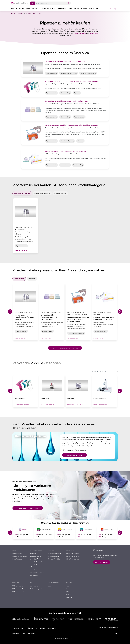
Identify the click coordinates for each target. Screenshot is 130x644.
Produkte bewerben (54, 556)
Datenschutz (32, 634)
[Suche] (69, 3)
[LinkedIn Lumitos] (116, 634)
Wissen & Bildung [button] (80, 9)
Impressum (16, 634)
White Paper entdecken (73, 553)
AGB (24, 634)
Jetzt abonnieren (102, 562)
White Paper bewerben (73, 556)
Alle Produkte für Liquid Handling (65, 348)
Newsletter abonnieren (20, 556)
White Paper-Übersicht (73, 559)
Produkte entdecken (54, 553)
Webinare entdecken (19, 586)
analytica (34, 559)
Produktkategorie (80, 33)
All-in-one (69, 597)
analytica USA (35, 576)
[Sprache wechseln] (115, 9)
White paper (70, 592)
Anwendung (94, 33)
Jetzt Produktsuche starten (28, 508)
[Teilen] (110, 9)
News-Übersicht (17, 559)
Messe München (36, 556)
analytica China (36, 562)
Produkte (69, 589)
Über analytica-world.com (48, 628)
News (68, 586)
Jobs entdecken (35, 586)
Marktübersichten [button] (48, 9)
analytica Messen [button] (18, 9)
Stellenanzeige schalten (38, 589)
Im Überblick (34, 553)
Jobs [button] (70, 9)
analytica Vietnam (37, 570)
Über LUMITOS (33, 628)
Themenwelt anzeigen (74, 455)
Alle (32, 3)
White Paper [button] (62, 9)
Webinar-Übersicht (18, 592)
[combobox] (104, 371)
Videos (50, 586)
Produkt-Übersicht (54, 559)
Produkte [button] (36, 9)
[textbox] (104, 371)
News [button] (28, 9)
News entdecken (17, 553)
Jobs (68, 595)
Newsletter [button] (93, 9)
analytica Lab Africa (37, 573)
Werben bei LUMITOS (19, 628)
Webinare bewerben (19, 589)
